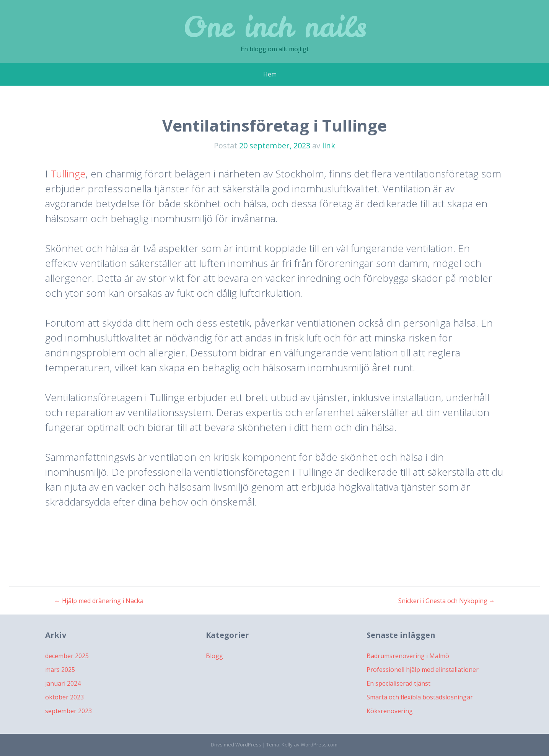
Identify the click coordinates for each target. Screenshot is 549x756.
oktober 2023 (64, 697)
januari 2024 (63, 683)
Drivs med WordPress (236, 745)
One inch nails (275, 27)
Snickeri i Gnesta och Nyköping (447, 601)
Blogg (214, 656)
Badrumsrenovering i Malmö (408, 656)
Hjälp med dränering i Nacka (99, 601)
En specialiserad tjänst (398, 683)
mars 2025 (60, 670)
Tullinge (68, 174)
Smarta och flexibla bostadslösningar (420, 697)
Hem (270, 74)
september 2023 (68, 711)
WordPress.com (319, 745)
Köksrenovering (390, 711)
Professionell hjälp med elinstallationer (423, 670)
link (329, 146)
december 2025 (67, 656)
